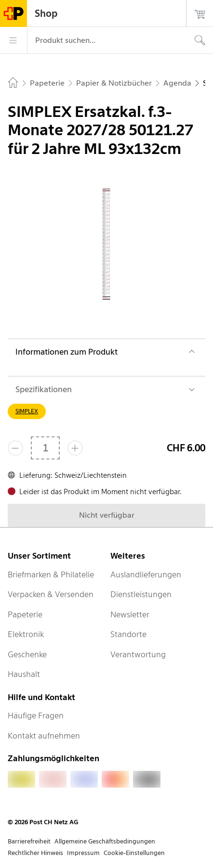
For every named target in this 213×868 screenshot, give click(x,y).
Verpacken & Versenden (51, 594)
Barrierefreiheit (29, 841)
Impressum (83, 853)
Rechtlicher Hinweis (35, 853)
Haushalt (24, 674)
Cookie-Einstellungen (134, 853)
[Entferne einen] (15, 448)
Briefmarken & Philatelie (51, 574)
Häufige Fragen (36, 715)
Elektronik (26, 634)
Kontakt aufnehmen (44, 736)
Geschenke (27, 654)
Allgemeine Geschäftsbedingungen (105, 841)
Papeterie (25, 614)
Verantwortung (138, 654)
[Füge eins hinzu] (75, 448)
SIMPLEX (27, 411)
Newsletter (130, 614)
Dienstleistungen (141, 594)
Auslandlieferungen (146, 574)
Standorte (128, 634)
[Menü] (13, 40)
